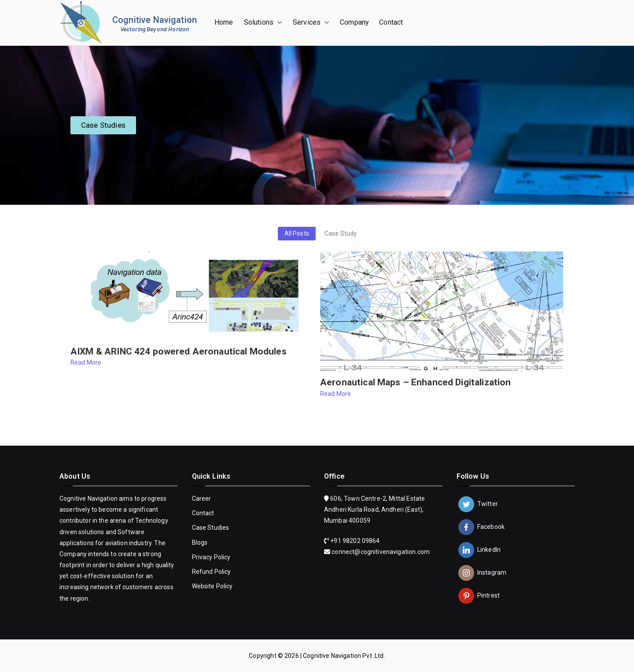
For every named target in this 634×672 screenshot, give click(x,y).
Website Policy (212, 586)
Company (354, 22)
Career (202, 498)
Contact (391, 22)
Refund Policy (212, 572)
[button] (278, 23)
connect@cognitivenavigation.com (381, 552)
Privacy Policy (211, 557)
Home (224, 22)
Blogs (200, 543)
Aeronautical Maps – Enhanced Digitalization (415, 382)
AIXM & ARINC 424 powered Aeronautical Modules (179, 352)
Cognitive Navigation (155, 20)
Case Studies (211, 528)
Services (311, 23)
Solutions (263, 23)
